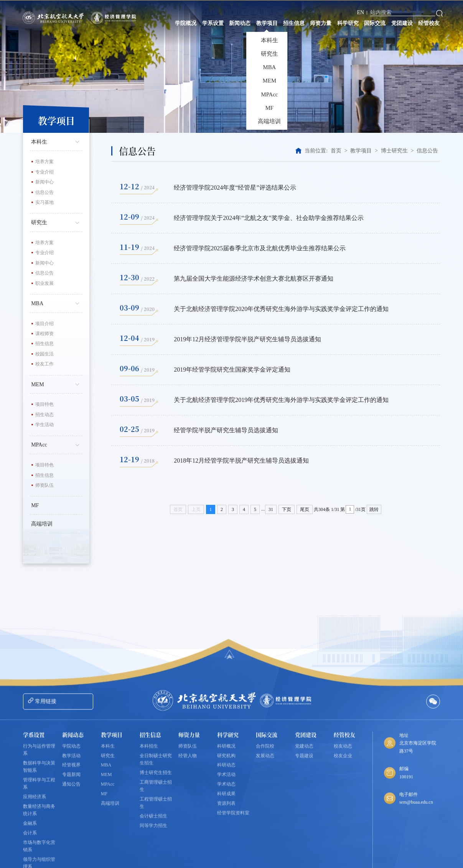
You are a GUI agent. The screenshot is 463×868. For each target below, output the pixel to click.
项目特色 (44, 404)
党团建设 (402, 23)
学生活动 (44, 425)
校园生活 (44, 354)
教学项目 (267, 23)
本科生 (57, 141)
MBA (57, 303)
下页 (287, 509)
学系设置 (213, 23)
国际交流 (375, 23)
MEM (57, 384)
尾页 (305, 509)
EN (361, 12)
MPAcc (57, 444)
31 (271, 509)
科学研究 (348, 23)
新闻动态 (240, 23)
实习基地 (44, 202)
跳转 (374, 509)
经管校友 (429, 23)
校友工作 (44, 364)
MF (35, 505)
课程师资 (44, 334)
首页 (336, 151)
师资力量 (321, 23)
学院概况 (186, 23)
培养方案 (44, 162)
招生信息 (294, 23)
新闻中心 (44, 182)
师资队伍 (44, 485)
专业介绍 (44, 172)
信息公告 (44, 192)
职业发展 (44, 283)
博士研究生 (394, 151)
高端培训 (42, 524)
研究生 (57, 222)
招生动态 (44, 415)
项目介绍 (44, 324)
